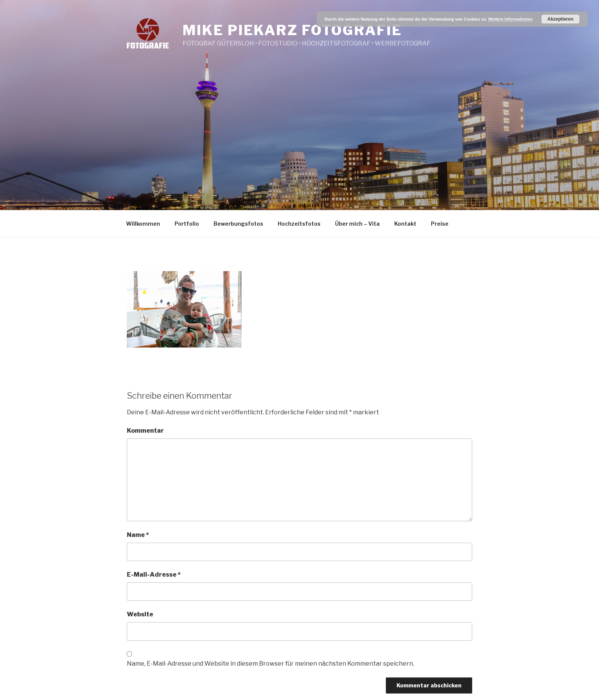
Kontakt (405, 224)
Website (140, 614)
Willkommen (143, 224)
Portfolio (187, 224)
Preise (440, 224)
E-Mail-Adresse (154, 575)
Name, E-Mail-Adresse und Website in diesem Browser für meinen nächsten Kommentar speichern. (270, 664)
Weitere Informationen (510, 19)
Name (138, 535)
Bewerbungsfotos (238, 224)
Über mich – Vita (357, 224)
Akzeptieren (560, 19)
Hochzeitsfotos (299, 224)
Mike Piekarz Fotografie (292, 30)
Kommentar (145, 431)
